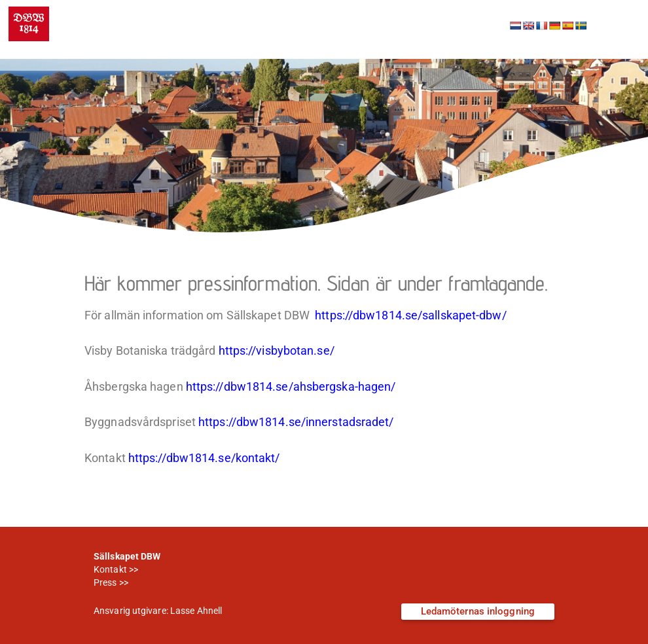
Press (105, 582)
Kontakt (110, 569)
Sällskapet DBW (151, 15)
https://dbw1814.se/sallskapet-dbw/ (410, 315)
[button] (618, 25)
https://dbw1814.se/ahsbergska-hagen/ (291, 387)
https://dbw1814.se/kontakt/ (204, 458)
